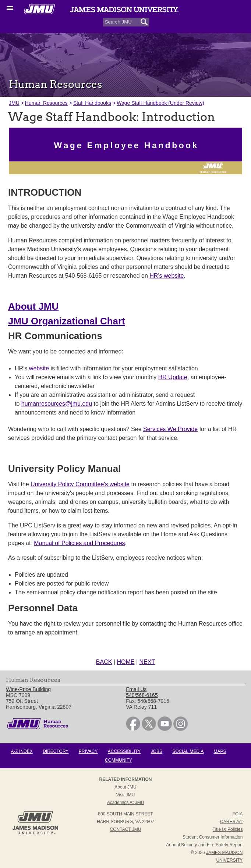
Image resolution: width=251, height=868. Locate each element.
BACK (104, 662)
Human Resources (46, 103)
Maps (220, 751)
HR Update (173, 377)
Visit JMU (125, 795)
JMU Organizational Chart (67, 321)
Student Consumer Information (213, 837)
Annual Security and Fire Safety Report (204, 845)
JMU (14, 103)
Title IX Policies (228, 829)
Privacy (88, 751)
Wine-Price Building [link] (28, 689)
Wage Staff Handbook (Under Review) (160, 103)
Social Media (188, 751)
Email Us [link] (136, 689)
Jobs (157, 751)
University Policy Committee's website (80, 484)
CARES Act (231, 822)
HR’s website (167, 276)
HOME (125, 662)
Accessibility (124, 751)
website (39, 368)
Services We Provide (170, 429)
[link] (133, 729)
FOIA (237, 814)
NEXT (147, 662)
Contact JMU (126, 829)
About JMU (33, 306)
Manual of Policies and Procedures (79, 543)
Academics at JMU (126, 803)
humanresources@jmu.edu (57, 404)
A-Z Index (22, 751)
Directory (56, 751)
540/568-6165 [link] (142, 695)
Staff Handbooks (92, 103)
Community (119, 760)
